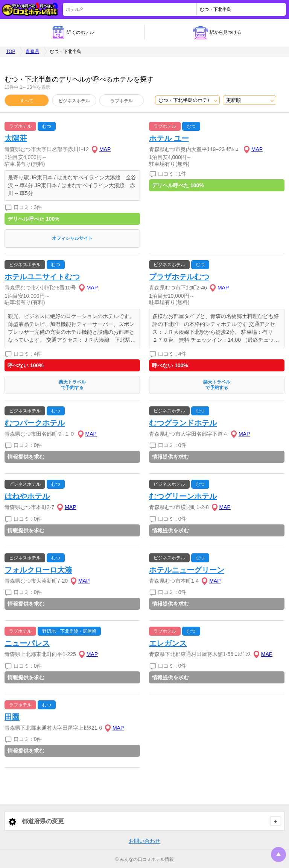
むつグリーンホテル (183, 496)
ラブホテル (122, 101)
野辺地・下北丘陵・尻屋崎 (69, 631)
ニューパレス (27, 643)
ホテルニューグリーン (187, 570)
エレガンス (168, 643)
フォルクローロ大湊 (38, 570)
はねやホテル (27, 496)
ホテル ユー (169, 138)
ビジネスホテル (74, 101)
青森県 (32, 52)
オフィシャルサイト (72, 238)
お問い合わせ (144, 841)
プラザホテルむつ (179, 277)
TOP (11, 52)
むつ (47, 126)
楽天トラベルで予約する (72, 385)
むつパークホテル (35, 423)
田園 (12, 717)
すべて (27, 101)
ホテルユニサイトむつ (42, 277)
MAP (105, 149)
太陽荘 (16, 138)
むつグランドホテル (183, 423)
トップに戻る (278, 854)
